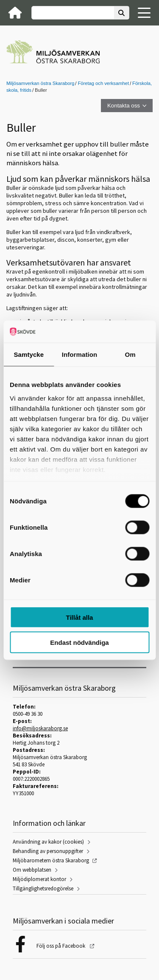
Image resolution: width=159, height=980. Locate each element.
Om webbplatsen (32, 870)
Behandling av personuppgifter (48, 851)
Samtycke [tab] (29, 354)
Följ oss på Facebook (61, 946)
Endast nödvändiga (79, 642)
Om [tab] (130, 354)
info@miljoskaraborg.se (40, 728)
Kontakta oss (124, 106)
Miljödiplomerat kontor (39, 879)
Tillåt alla (80, 617)
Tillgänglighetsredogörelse (43, 888)
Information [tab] (80, 354)
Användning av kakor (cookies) (48, 842)
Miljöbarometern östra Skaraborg (51, 860)
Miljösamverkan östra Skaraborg (40, 83)
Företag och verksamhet (103, 83)
